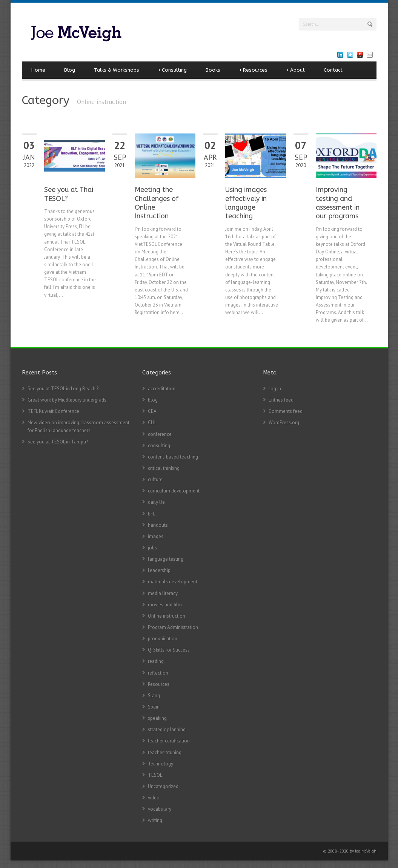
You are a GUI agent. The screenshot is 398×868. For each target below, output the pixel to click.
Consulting (172, 70)
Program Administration (173, 627)
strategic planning (167, 729)
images (156, 536)
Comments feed (286, 411)
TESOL (155, 775)
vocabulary (160, 809)
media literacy (163, 593)
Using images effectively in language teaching (246, 203)
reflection (158, 673)
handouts (158, 525)
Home (38, 70)
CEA (152, 411)
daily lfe (156, 502)
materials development (173, 582)
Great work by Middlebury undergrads (67, 400)
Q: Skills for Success (169, 650)
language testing (166, 559)
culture (155, 479)
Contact (333, 70)
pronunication (163, 639)
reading (156, 661)
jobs (152, 548)
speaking (157, 718)
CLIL (152, 422)
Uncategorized (163, 786)
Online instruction (167, 616)
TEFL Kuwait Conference (53, 411)
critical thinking (164, 468)
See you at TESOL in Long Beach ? (63, 389)
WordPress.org (284, 422)
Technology (161, 764)
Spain (154, 707)
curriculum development (174, 491)
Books (213, 70)
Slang (154, 695)
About (296, 70)
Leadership (159, 570)
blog (153, 400)
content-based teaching (173, 457)
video (154, 798)
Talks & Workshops (117, 70)
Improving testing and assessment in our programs (338, 203)
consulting (159, 446)
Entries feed (281, 400)
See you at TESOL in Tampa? (58, 442)
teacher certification (169, 741)
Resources (253, 70)
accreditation (162, 389)
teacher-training (165, 752)
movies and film (165, 605)
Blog (70, 70)
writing (155, 820)
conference (160, 434)
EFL (151, 514)
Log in (275, 389)
